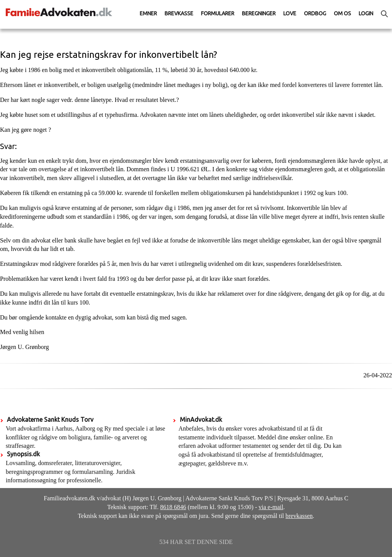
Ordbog (315, 13)
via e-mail (271, 507)
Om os (342, 13)
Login (366, 13)
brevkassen (299, 516)
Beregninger (259, 13)
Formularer (218, 13)
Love (290, 13)
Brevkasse (179, 13)
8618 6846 (173, 507)
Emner (148, 13)
